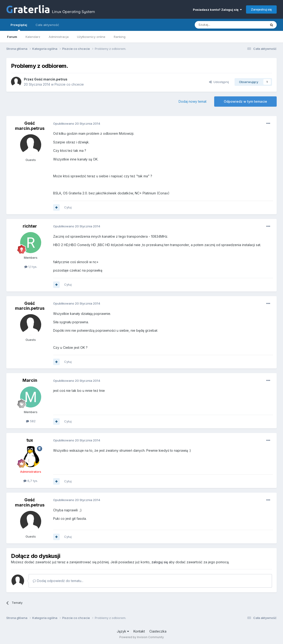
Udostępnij (219, 82)
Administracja (59, 37)
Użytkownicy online (91, 37)
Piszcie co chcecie (69, 84)
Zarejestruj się (261, 9)
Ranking (120, 37)
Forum (12, 37)
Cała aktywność (47, 25)
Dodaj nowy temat (193, 101)
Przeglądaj (19, 27)
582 (31, 421)
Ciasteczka (158, 631)
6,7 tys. (31, 481)
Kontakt (139, 631)
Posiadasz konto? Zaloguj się (217, 10)
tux (30, 440)
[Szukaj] (219, 25)
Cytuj (68, 207)
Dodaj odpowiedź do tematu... (58, 581)
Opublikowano (77, 124)
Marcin (30, 380)
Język (123, 631)
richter (30, 226)
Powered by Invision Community (142, 637)
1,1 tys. (31, 267)
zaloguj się (160, 562)
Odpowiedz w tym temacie (245, 101)
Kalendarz (33, 37)
